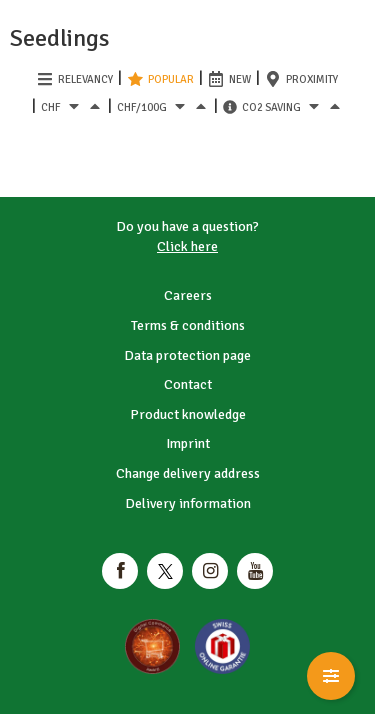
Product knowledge (188, 414)
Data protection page (187, 355)
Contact (188, 384)
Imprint (188, 443)
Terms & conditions (188, 325)
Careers (188, 295)
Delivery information (188, 503)
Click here (187, 246)
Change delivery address (188, 473)
